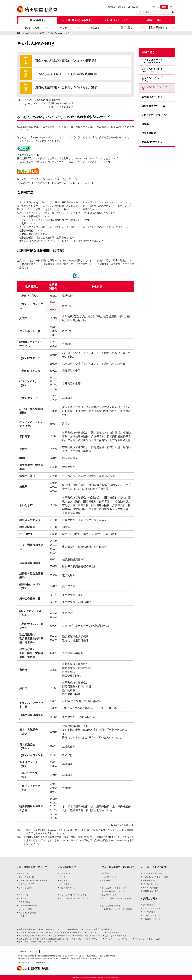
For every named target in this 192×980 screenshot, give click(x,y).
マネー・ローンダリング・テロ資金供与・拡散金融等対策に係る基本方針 (50, 932)
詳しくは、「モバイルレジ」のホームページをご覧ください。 (50, 179)
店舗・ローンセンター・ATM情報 (33, 881)
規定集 (22, 916)
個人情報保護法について (52, 929)
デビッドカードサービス (155, 115)
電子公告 (77, 939)
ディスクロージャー (152, 884)
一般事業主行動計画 (152, 919)
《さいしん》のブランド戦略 (156, 877)
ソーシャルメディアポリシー (118, 939)
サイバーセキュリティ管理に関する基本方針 (38, 942)
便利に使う (65, 884)
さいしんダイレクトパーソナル (152, 70)
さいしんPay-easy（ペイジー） (155, 88)
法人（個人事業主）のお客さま (77, 20)
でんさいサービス (109, 895)
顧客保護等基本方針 (27, 929)
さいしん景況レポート (111, 906)
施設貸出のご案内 (151, 891)
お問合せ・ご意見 (116, 7)
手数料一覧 (24, 895)
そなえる (64, 881)
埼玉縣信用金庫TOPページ (33, 867)
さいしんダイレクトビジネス (114, 888)
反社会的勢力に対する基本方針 (32, 936)
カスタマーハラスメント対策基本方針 (103, 932)
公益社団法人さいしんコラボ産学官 (117, 909)
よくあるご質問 (135, 7)
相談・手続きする (67, 888)
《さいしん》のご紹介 (153, 873)
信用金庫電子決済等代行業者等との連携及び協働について (43, 939)
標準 (164, 7)
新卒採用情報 (149, 905)
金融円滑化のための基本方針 (87, 936)
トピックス (24, 873)
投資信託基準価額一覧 (28, 905)
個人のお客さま (38, 20)
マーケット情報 (25, 909)
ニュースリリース (26, 877)
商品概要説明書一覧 (27, 913)
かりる (63, 877)
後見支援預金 (149, 133)
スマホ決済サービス (152, 97)
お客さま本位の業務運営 (116, 936)
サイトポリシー (93, 939)
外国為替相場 (24, 902)
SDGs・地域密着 (151, 888)
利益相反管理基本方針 (60, 936)
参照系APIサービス (152, 142)
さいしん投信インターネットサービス (76, 898)
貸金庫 (145, 124)
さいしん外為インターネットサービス (118, 898)
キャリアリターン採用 (153, 916)
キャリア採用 (149, 912)
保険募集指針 (73, 929)
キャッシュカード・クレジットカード (152, 61)
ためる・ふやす (66, 873)
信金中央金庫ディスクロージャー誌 (31, 963)
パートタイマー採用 (152, 908)
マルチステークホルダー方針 (148, 939)
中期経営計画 (149, 881)
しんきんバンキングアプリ (152, 79)
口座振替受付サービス (153, 106)
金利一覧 (23, 898)
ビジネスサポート (109, 877)
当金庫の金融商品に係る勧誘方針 (98, 929)
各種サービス (107, 881)
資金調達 (105, 873)
